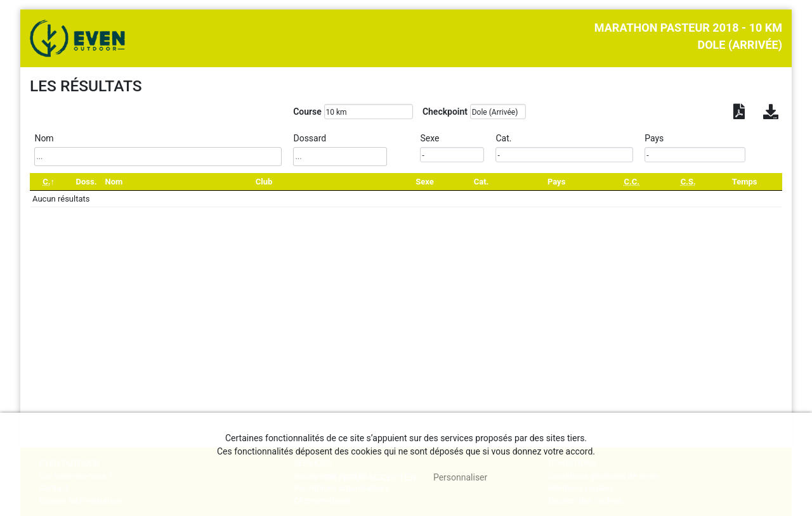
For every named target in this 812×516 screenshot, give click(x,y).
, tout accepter (371, 477)
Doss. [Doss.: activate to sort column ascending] (86, 182)
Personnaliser (460, 477)
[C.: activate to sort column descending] (49, 182)
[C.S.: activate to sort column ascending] (688, 182)
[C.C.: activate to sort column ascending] (632, 182)
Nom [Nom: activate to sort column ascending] (114, 182)
